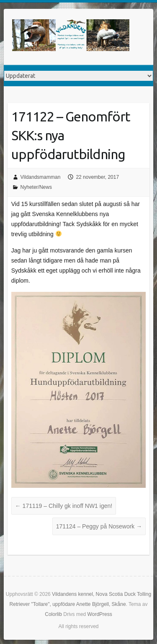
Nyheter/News (36, 187)
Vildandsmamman (41, 177)
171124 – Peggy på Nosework (99, 526)
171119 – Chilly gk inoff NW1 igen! (64, 506)
